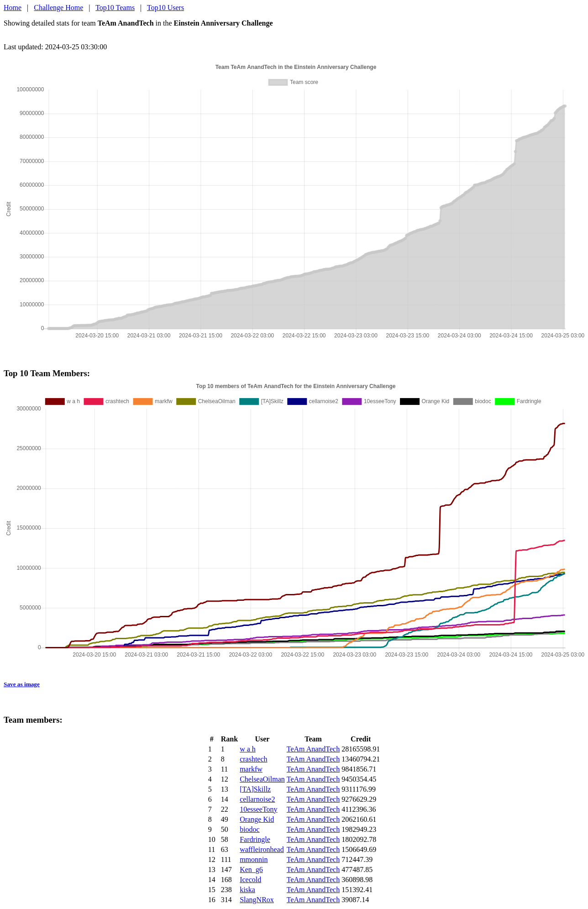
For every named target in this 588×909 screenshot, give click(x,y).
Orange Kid (257, 819)
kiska (247, 890)
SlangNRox (257, 900)
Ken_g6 (251, 870)
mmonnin (254, 859)
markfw (251, 769)
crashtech (253, 759)
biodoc (250, 829)
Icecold (250, 880)
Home (13, 8)
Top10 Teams (115, 8)
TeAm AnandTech (313, 749)
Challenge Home (58, 8)
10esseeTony (258, 809)
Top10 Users (165, 8)
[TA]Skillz (255, 789)
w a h (248, 749)
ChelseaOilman (262, 779)
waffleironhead (262, 849)
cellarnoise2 (257, 799)
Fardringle (255, 839)
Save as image (22, 684)
